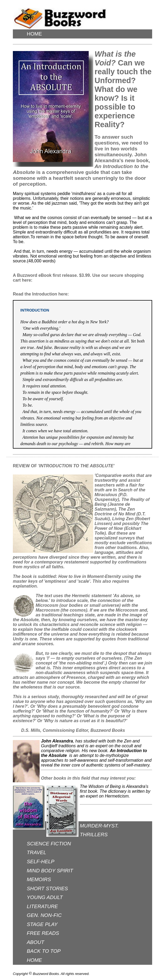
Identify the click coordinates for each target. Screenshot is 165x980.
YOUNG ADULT (45, 897)
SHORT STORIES (47, 888)
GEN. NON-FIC (44, 915)
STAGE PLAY (42, 924)
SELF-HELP (41, 862)
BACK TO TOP (44, 951)
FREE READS (43, 933)
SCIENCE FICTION (49, 844)
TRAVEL (36, 852)
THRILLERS (94, 835)
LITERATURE (42, 906)
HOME (34, 34)
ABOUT (35, 942)
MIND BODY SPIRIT (50, 871)
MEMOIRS (39, 879)
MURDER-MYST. (99, 826)
